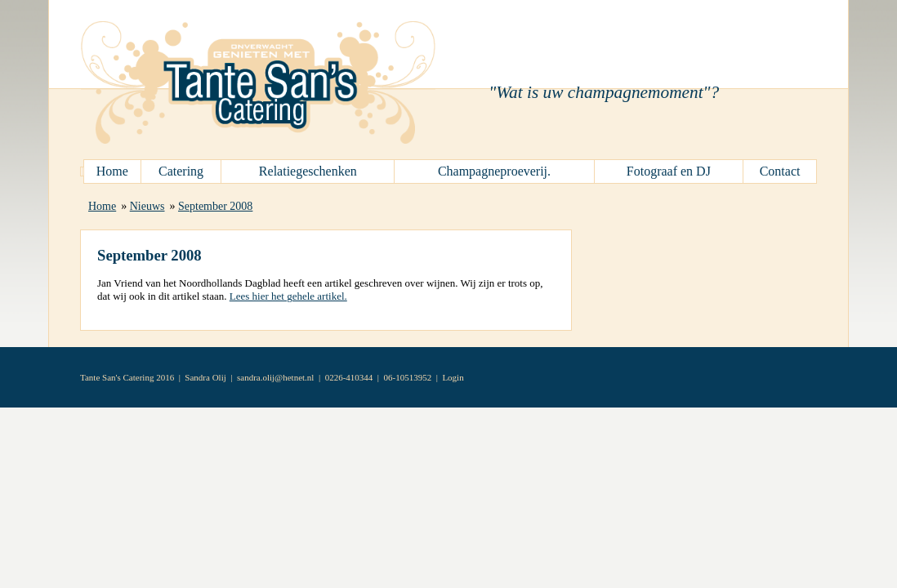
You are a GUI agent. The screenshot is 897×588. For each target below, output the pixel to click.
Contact (780, 171)
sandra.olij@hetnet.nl (275, 377)
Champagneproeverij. (494, 171)
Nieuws (147, 206)
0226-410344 (349, 377)
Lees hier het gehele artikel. (288, 296)
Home (112, 171)
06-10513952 (408, 377)
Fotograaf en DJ (669, 171)
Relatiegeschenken (308, 171)
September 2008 (215, 206)
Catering (181, 171)
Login (453, 377)
